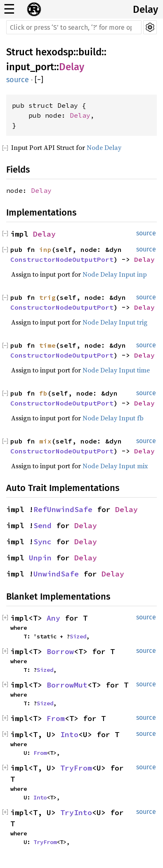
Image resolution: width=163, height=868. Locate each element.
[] (39, 80)
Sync (43, 542)
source (18, 80)
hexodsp (54, 52)
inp (45, 249)
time (47, 345)
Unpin (40, 558)
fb (43, 393)
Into (69, 734)
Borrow (60, 651)
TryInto (76, 812)
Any (53, 618)
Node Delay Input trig (115, 322)
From (56, 718)
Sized (78, 636)
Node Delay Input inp (115, 274)
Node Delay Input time (116, 370)
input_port (30, 67)
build (90, 52)
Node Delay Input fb (113, 418)
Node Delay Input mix (115, 466)
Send (43, 525)
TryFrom (76, 768)
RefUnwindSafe (63, 509)
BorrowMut (67, 685)
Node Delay (104, 147)
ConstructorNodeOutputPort (62, 259)
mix (45, 441)
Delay (145, 9)
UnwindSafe (56, 574)
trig (47, 297)
